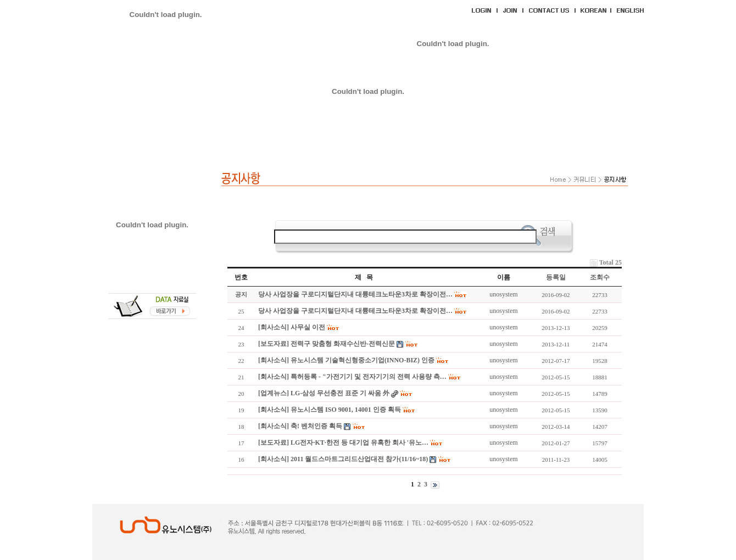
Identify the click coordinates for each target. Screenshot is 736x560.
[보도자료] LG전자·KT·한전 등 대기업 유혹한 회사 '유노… (343, 443)
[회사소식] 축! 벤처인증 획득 (300, 426)
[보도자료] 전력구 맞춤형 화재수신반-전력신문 (327, 344)
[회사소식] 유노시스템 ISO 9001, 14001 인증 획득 (330, 410)
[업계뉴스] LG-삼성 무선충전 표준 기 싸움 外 (324, 393)
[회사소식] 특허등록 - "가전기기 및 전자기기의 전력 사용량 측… (352, 377)
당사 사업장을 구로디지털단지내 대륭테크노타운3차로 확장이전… (355, 294)
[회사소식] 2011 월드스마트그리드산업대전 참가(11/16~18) (343, 459)
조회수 (600, 277)
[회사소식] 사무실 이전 (292, 327)
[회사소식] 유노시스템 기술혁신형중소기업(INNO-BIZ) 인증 (346, 360)
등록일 (556, 277)
